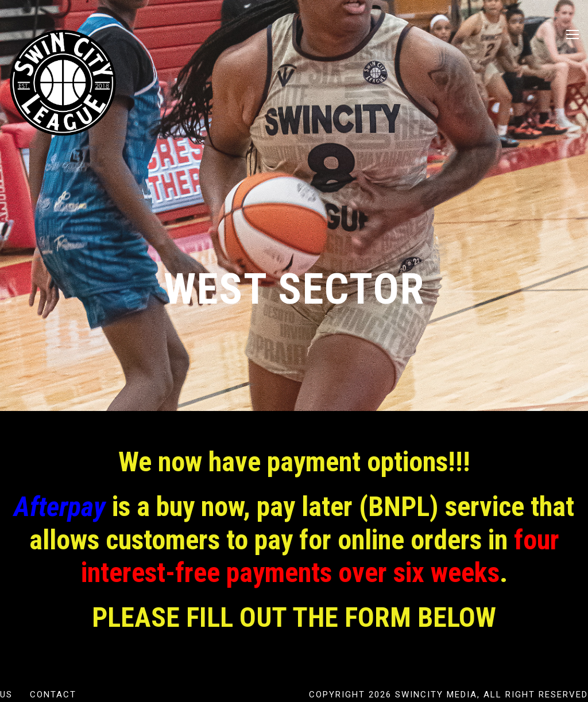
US (6, 695)
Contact (53, 695)
